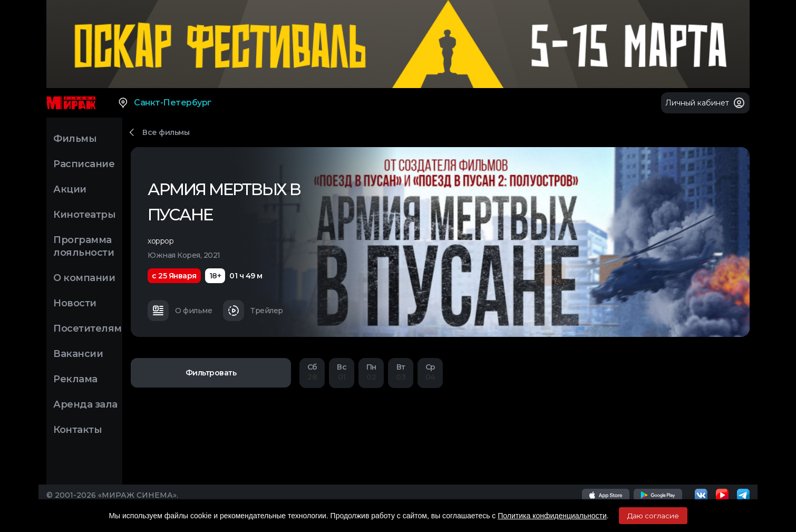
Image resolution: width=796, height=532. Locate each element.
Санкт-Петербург (164, 103)
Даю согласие (653, 516)
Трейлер (253, 311)
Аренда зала (85, 404)
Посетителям (88, 328)
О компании (84, 278)
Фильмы (75, 139)
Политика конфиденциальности (552, 516)
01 (342, 372)
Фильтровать (211, 373)
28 (312, 372)
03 (401, 372)
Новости (75, 303)
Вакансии (78, 354)
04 (430, 372)
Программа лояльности (84, 246)
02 (371, 372)
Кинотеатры (84, 215)
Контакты (77, 430)
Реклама (75, 379)
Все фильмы (166, 132)
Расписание (84, 164)
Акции (70, 189)
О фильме (180, 311)
